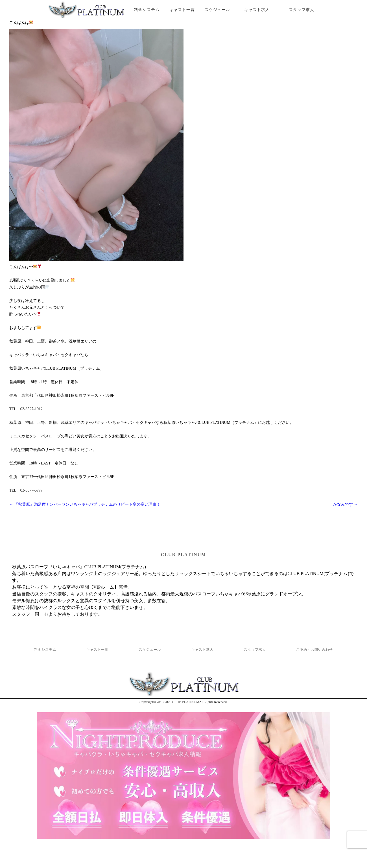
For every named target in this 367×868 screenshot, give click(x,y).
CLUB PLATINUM (186, 702)
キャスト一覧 (182, 10)
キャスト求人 (261, 10)
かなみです (346, 504)
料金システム (147, 10)
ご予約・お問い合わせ (314, 650)
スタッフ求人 (306, 10)
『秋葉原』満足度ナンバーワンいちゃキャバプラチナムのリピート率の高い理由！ (85, 504)
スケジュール (217, 10)
